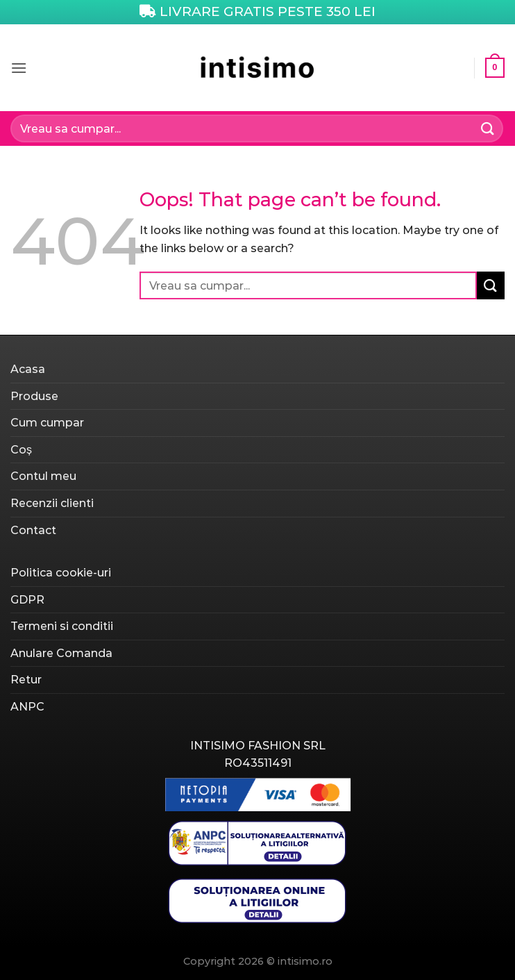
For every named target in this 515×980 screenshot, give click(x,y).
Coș (21, 450)
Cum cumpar (47, 423)
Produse (34, 396)
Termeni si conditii (62, 626)
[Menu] (19, 68)
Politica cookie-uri (61, 573)
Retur (26, 680)
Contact (33, 530)
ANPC (27, 707)
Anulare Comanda (61, 653)
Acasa (28, 369)
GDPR (27, 600)
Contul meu (43, 476)
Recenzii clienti (52, 503)
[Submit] (488, 128)
